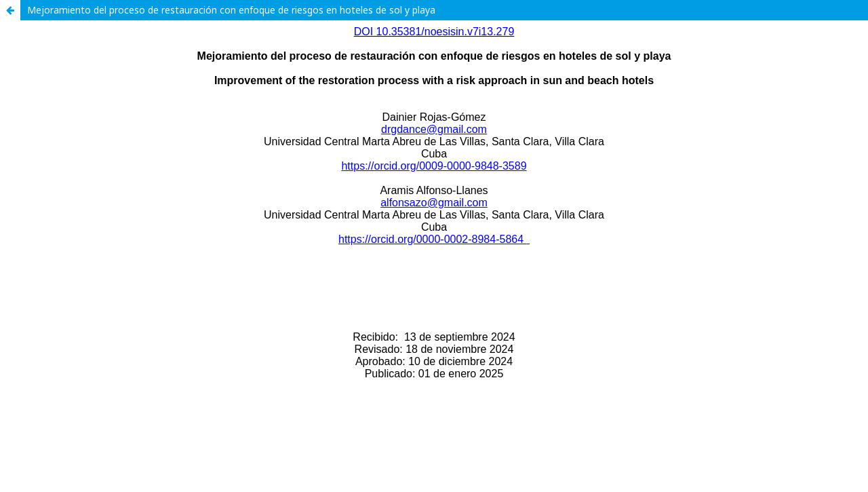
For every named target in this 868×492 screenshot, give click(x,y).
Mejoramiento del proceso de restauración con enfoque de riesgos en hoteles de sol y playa (231, 10)
